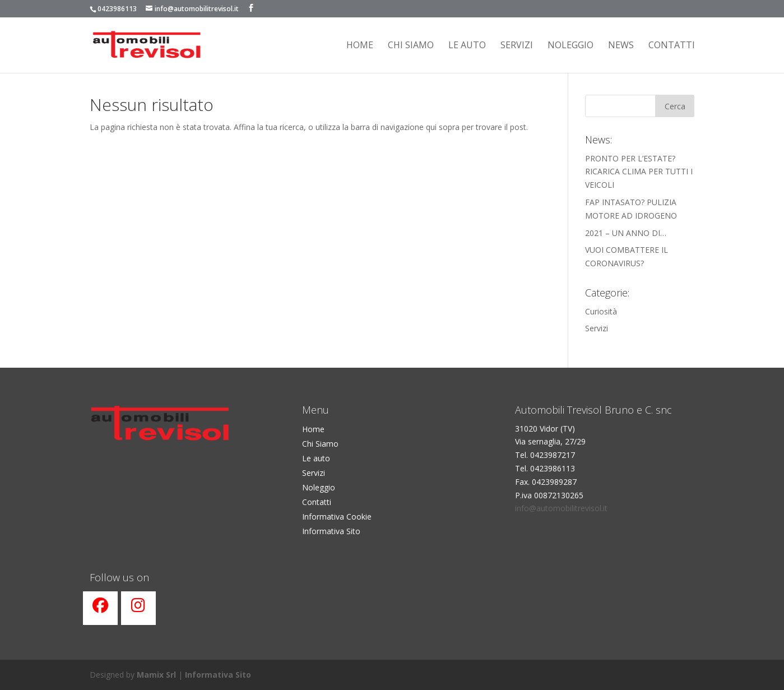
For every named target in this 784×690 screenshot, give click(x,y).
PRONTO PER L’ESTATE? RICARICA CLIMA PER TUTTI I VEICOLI (639, 172)
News (621, 46)
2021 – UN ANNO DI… (626, 233)
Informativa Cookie (337, 517)
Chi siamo (411, 46)
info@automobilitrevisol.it (561, 508)
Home (360, 46)
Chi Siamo (320, 444)
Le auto (316, 458)
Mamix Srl (156, 675)
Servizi (517, 46)
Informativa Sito (331, 531)
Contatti (672, 46)
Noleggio (570, 46)
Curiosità (601, 311)
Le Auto (467, 46)
